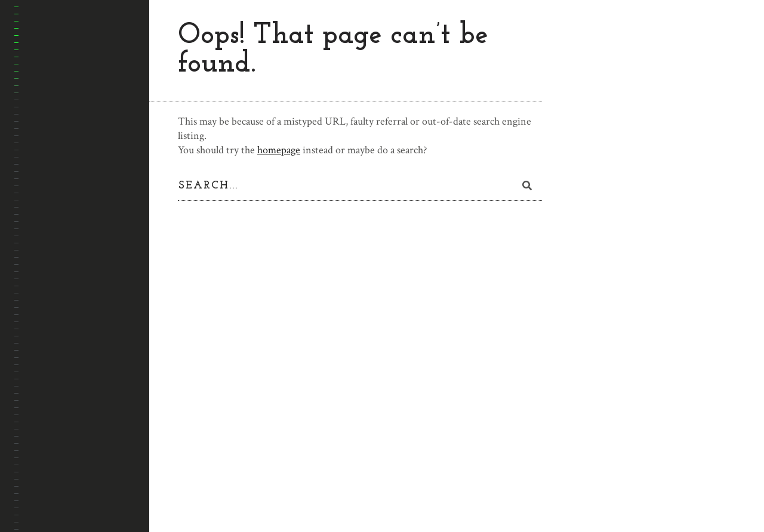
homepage (279, 150)
